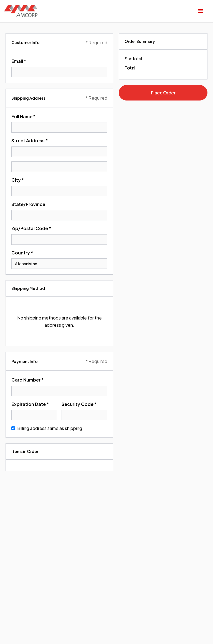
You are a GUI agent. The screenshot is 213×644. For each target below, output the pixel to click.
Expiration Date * (30, 404)
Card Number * (27, 380)
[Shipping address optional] (59, 167)
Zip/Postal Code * (31, 228)
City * (18, 180)
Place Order (163, 93)
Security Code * (79, 404)
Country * (22, 253)
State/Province (28, 204)
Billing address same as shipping (50, 428)
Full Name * (23, 116)
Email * (19, 61)
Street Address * (30, 141)
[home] (21, 11)
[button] (201, 11)
